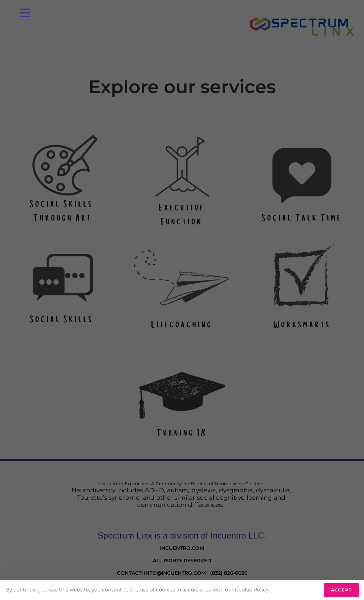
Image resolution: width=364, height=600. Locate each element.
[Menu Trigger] (25, 12)
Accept (341, 590)
